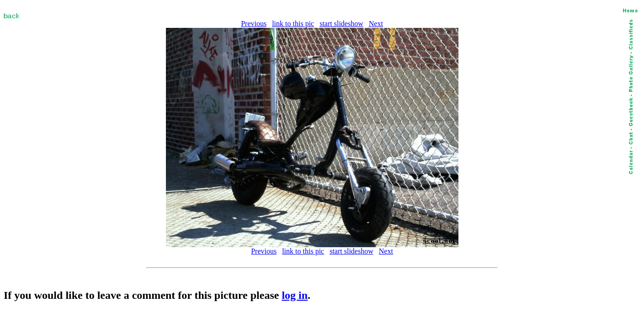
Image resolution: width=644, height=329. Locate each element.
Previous (254, 24)
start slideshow (341, 24)
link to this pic (293, 24)
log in (295, 295)
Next (376, 24)
